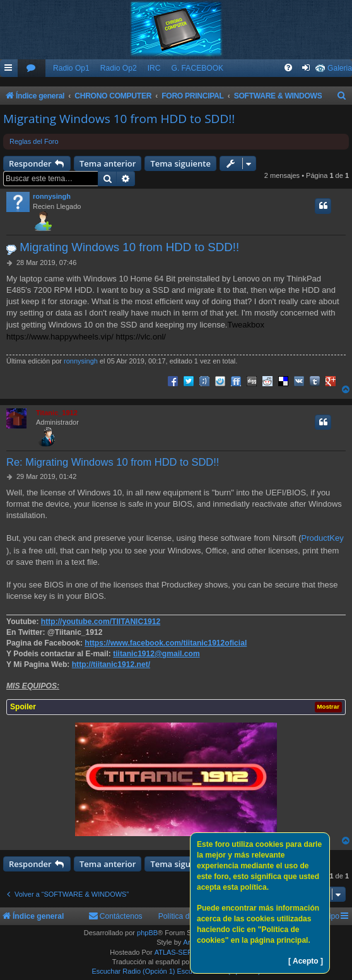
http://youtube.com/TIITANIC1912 (101, 622)
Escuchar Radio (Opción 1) (133, 971)
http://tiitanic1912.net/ (111, 664)
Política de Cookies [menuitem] (191, 916)
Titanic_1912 (57, 413)
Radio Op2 (119, 68)
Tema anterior (108, 163)
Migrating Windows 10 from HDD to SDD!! (119, 119)
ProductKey (323, 538)
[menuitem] (32, 68)
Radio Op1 (71, 68)
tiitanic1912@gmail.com (156, 654)
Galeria (340, 68)
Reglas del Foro (34, 141)
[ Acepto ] (306, 961)
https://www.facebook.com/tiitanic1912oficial (166, 643)
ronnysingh (52, 196)
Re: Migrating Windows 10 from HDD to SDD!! (113, 462)
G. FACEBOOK (197, 68)
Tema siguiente (180, 163)
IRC (154, 68)
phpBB (147, 933)
